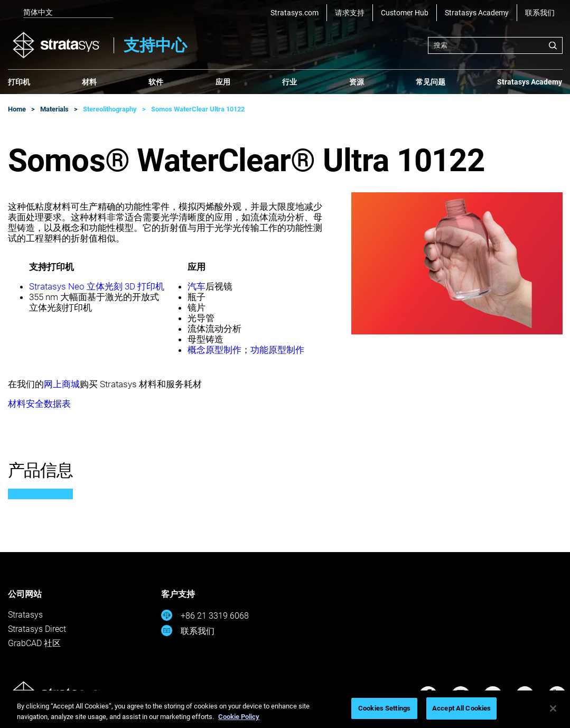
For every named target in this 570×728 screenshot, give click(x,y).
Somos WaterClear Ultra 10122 (198, 109)
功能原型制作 (277, 350)
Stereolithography (110, 109)
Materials (54, 109)
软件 (156, 82)
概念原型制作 (214, 350)
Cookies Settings (384, 708)
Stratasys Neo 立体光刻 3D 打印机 (97, 286)
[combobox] (495, 45)
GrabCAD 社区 (34, 643)
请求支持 (350, 13)
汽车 (197, 286)
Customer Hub (405, 13)
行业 (289, 82)
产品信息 (41, 470)
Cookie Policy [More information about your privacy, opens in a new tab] (239, 717)
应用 (223, 82)
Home (17, 109)
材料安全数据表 (39, 404)
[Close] (553, 708)
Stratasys (25, 615)
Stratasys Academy (477, 13)
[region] (285, 709)
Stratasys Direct (37, 629)
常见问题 (431, 82)
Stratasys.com (295, 13)
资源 (357, 82)
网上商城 (62, 384)
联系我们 (540, 13)
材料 (89, 82)
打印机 (19, 82)
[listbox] (61, 13)
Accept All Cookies (461, 708)
